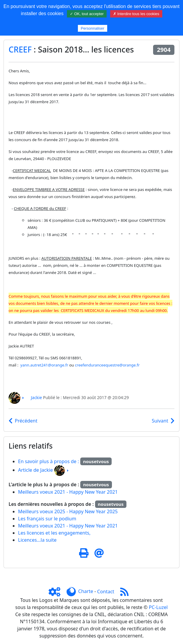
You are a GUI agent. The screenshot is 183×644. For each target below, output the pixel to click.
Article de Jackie (35, 470)
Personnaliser (93, 28)
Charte (86, 592)
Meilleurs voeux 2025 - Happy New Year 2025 (68, 511)
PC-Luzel (158, 607)
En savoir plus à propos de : (49, 461)
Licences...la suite (37, 540)
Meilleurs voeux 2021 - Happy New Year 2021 (68, 492)
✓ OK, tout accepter (87, 14)
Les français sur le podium (47, 519)
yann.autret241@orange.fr (44, 365)
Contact (106, 592)
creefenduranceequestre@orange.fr (107, 365)
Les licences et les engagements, (54, 533)
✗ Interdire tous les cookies (136, 14)
